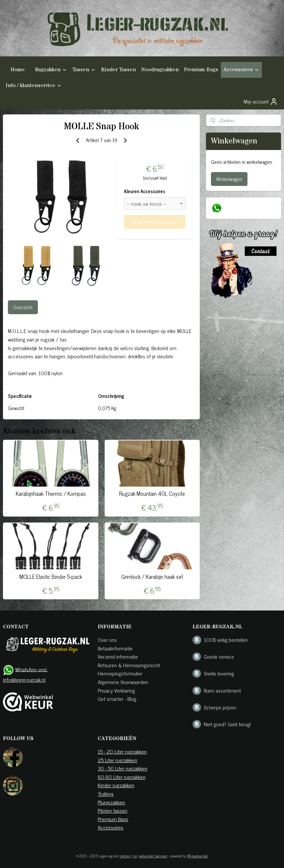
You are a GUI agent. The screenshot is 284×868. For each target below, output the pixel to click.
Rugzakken (51, 70)
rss (135, 856)
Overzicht (23, 307)
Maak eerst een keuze (155, 222)
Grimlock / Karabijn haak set (152, 577)
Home (18, 70)
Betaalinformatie (115, 648)
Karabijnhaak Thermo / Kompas (51, 494)
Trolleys (106, 793)
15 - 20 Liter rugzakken (122, 751)
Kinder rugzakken (116, 785)
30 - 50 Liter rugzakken (123, 768)
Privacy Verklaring (116, 690)
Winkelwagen (229, 179)
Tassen (84, 70)
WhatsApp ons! (32, 669)
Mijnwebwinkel (198, 856)
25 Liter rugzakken (117, 760)
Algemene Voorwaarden (123, 682)
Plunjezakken (111, 802)
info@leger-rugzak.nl (24, 679)
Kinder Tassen (118, 70)
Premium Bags (201, 70)
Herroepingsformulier (120, 673)
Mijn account (261, 101)
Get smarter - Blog (117, 699)
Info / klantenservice (34, 85)
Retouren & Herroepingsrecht (129, 665)
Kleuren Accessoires (145, 191)
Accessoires (241, 70)
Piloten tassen (113, 810)
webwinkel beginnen (153, 856)
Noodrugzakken (160, 70)
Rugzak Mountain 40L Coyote (152, 494)
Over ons (107, 640)
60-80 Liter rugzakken (122, 777)
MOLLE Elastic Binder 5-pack (51, 577)
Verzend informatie (118, 656)
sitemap (125, 856)
